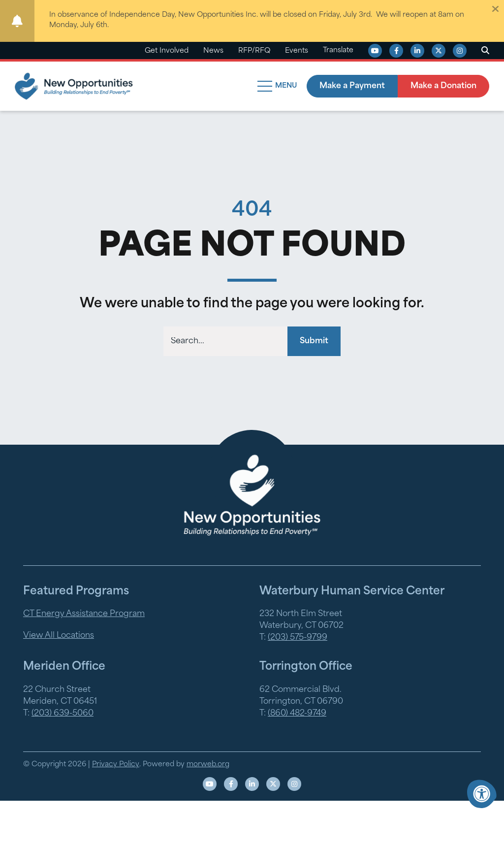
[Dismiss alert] (495, 9)
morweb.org (208, 765)
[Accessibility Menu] (482, 794)
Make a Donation (443, 86)
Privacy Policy (116, 765)
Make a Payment (352, 86)
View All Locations (59, 636)
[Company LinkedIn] (417, 51)
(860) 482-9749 (297, 714)
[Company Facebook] (396, 51)
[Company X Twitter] (439, 51)
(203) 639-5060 (63, 714)
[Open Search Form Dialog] (485, 51)
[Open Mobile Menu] (278, 86)
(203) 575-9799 (298, 638)
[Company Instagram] (460, 51)
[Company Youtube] (375, 51)
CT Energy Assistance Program (84, 614)
